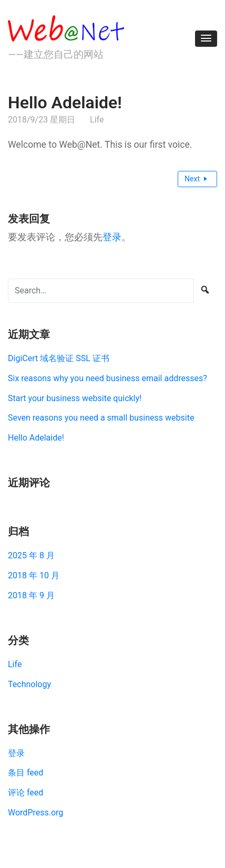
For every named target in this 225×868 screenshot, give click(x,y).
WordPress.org (35, 813)
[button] (206, 39)
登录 (112, 237)
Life (97, 120)
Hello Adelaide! (36, 438)
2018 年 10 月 (34, 575)
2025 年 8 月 (31, 555)
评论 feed (25, 793)
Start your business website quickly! (75, 398)
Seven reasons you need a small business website (101, 418)
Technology (29, 684)
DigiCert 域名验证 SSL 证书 (59, 358)
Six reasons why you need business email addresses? (108, 378)
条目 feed (25, 773)
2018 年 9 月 (31, 595)
